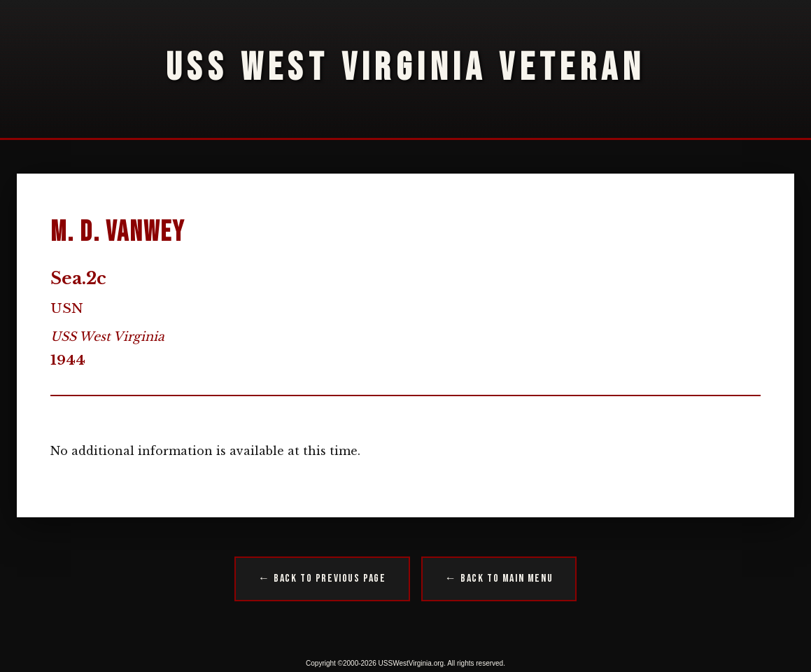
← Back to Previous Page (322, 579)
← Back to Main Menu (499, 579)
